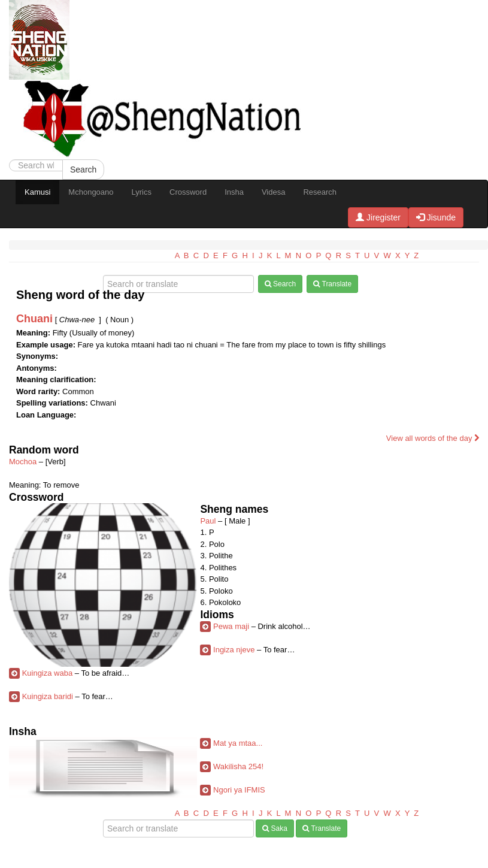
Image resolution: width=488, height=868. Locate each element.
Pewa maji (231, 626)
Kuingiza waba (48, 673)
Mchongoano (91, 192)
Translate (332, 284)
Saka (275, 828)
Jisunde (436, 217)
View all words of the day (433, 438)
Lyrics (142, 192)
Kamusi (37, 192)
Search (83, 170)
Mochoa (23, 462)
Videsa (274, 192)
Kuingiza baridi (48, 696)
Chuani (34, 319)
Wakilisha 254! (238, 766)
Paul (208, 521)
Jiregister (378, 217)
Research (320, 192)
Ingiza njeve (234, 650)
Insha (234, 192)
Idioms (217, 615)
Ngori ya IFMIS (239, 790)
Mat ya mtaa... (238, 743)
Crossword (188, 192)
